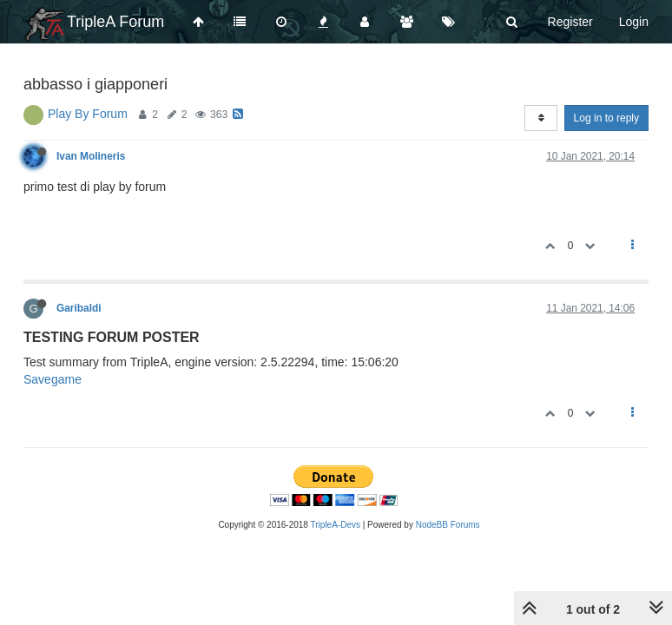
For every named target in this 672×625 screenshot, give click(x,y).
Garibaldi (79, 308)
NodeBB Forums (448, 525)
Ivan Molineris (91, 156)
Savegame (53, 379)
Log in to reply (606, 118)
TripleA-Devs (336, 525)
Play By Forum (88, 114)
